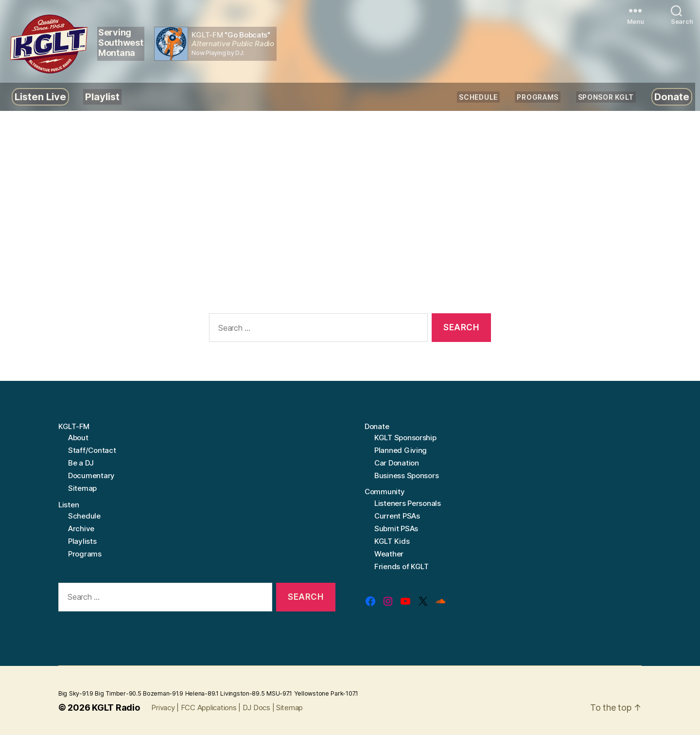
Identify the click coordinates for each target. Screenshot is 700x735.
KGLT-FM (74, 426)
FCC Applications (209, 708)
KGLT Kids (392, 541)
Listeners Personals (408, 503)
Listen (69, 505)
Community (385, 492)
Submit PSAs (396, 529)
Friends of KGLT (402, 566)
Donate (672, 97)
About (78, 438)
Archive (81, 529)
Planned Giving (401, 450)
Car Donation (397, 463)
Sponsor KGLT (606, 97)
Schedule (478, 97)
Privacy (163, 708)
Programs (538, 97)
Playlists (82, 541)
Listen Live (40, 97)
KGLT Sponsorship (405, 438)
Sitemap (82, 488)
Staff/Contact (92, 450)
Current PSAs (397, 516)
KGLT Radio (116, 708)
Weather (389, 554)
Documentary (91, 475)
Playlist (102, 97)
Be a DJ (81, 463)
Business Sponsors (406, 475)
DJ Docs (256, 708)
